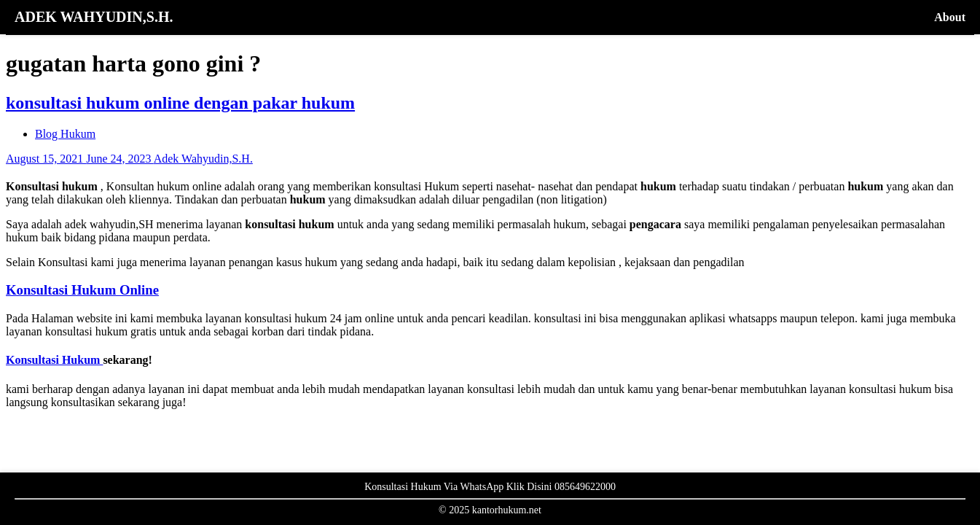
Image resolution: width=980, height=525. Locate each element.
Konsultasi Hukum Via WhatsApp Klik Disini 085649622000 (490, 487)
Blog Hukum (65, 134)
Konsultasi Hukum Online (82, 290)
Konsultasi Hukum (54, 360)
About (950, 17)
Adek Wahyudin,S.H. (203, 159)
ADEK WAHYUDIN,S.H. (94, 17)
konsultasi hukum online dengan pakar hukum (180, 103)
